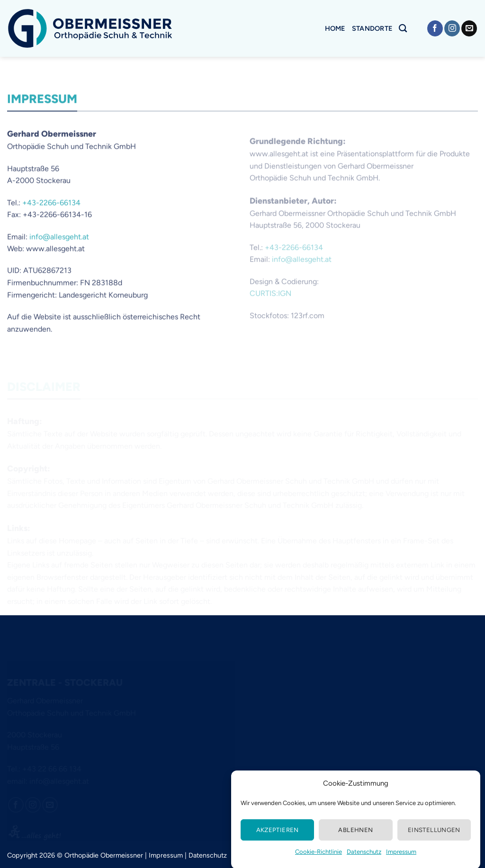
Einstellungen (434, 841)
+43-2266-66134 (51, 208)
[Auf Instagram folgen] (452, 28)
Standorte (372, 28)
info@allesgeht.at (59, 242)
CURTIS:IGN (270, 301)
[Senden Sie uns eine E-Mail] (469, 28)
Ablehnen (355, 841)
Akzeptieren (278, 841)
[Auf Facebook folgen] (435, 28)
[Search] (403, 29)
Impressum (401, 863)
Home (335, 28)
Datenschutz (364, 863)
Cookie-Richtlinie (319, 863)
